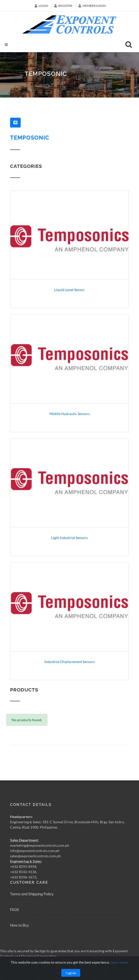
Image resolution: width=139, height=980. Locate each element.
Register (63, 6)
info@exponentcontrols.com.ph (35, 851)
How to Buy (20, 925)
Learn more (119, 962)
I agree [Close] (71, 973)
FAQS (15, 910)
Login (41, 6)
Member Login (92, 6)
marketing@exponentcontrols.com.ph (40, 845)
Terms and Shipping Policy (32, 894)
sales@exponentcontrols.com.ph (35, 856)
